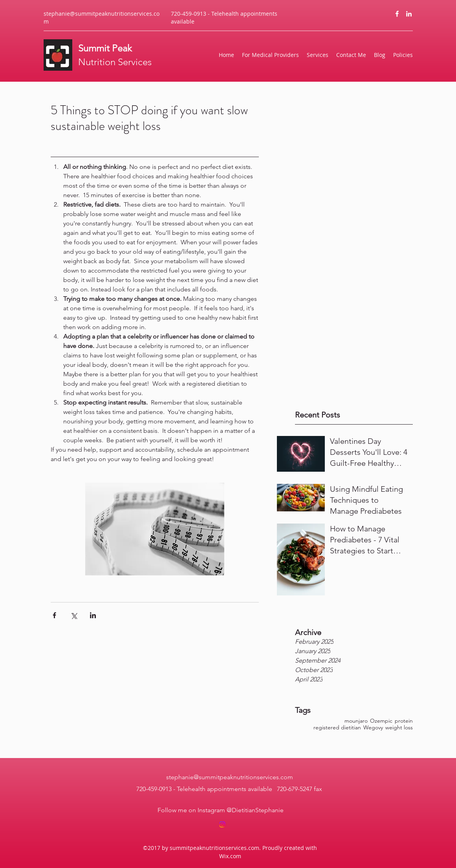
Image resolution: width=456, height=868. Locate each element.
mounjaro (356, 721)
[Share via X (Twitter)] (74, 615)
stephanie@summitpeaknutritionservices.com (230, 777)
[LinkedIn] (409, 14)
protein (404, 721)
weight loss (399, 728)
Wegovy (373, 728)
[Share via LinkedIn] (93, 615)
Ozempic (381, 721)
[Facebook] (397, 14)
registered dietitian (337, 728)
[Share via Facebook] (54, 615)
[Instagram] (222, 824)
